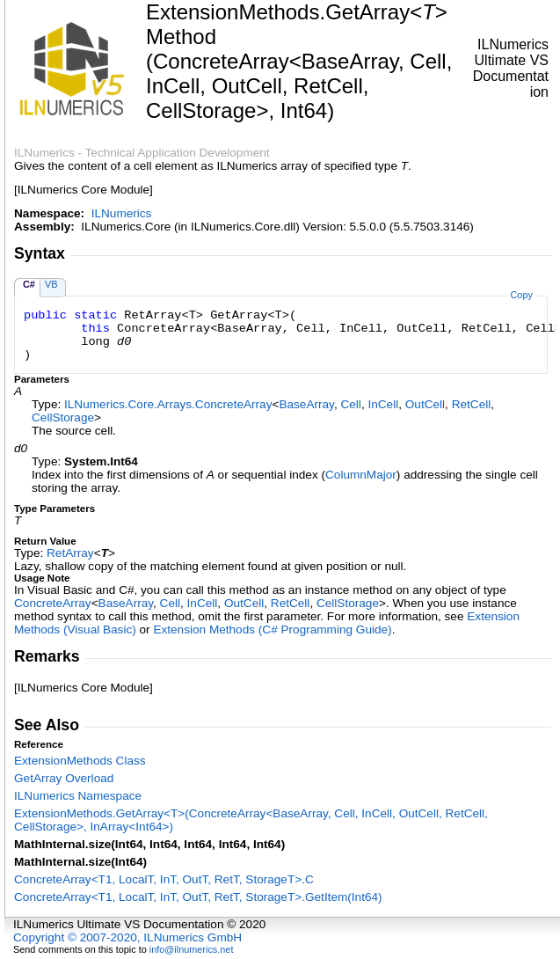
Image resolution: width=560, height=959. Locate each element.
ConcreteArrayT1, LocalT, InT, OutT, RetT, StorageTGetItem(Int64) (198, 897)
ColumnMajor (361, 475)
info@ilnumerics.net (192, 949)
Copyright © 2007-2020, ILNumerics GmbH (127, 937)
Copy (521, 295)
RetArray (70, 553)
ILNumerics (122, 213)
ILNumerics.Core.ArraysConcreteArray (168, 404)
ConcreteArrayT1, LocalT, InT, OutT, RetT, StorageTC (164, 879)
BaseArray (306, 404)
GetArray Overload (64, 778)
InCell (383, 404)
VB (51, 284)
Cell (350, 404)
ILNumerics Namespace (78, 796)
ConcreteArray (53, 603)
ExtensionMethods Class (80, 761)
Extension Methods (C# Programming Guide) (272, 630)
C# (29, 284)
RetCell (472, 404)
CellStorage (63, 417)
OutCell (425, 404)
